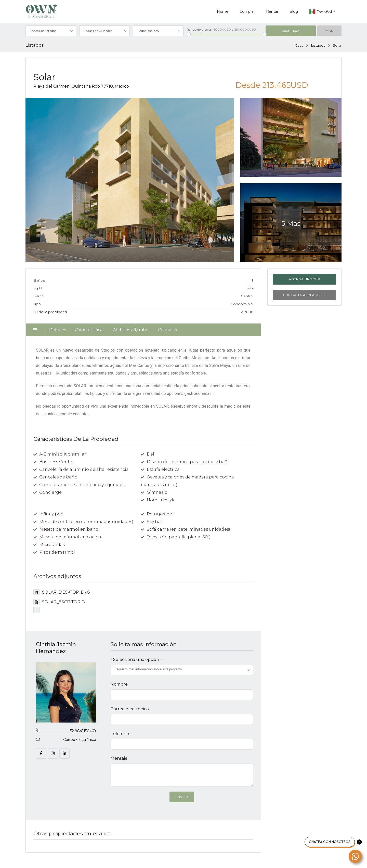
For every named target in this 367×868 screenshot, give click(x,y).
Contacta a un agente (304, 295)
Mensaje (119, 758)
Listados (318, 45)
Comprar (247, 11)
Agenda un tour (304, 279)
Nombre (119, 684)
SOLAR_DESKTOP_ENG (62, 592)
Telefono (120, 734)
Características (90, 330)
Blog (294, 11)
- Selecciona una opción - (136, 659)
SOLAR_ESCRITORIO (59, 602)
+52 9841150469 (82, 731)
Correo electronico (130, 709)
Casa (299, 45)
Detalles (58, 330)
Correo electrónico (80, 740)
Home (223, 11)
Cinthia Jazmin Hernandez (56, 647)
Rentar (272, 11)
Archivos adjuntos (131, 330)
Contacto (167, 330)
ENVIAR (182, 797)
